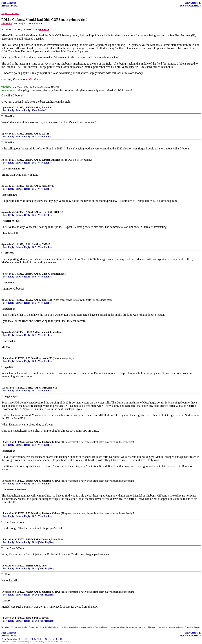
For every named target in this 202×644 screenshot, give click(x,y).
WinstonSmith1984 (52, 160)
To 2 (34, 391)
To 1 (34, 137)
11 (3, 388)
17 (3, 592)
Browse (5, 6)
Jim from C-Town (51, 442)
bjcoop (45, 618)
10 (3, 358)
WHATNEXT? (49, 388)
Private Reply (23, 110)
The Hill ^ (7, 23)
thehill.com (36, 79)
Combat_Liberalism (51, 332)
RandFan (47, 108)
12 (3, 442)
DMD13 (46, 244)
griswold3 (47, 300)
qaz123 (45, 134)
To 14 (35, 542)
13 (3, 481)
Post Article (194, 6)
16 (3, 566)
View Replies (39, 110)
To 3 (34, 189)
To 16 (35, 595)
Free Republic (9, 3)
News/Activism (193, 3)
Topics (183, 6)
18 (3, 618)
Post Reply (8, 110)
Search (15, 6)
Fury (44, 566)
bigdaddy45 (48, 186)
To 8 (34, 361)
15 (3, 540)
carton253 (47, 358)
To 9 (34, 516)
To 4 (34, 215)
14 (3, 513)
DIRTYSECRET (51, 212)
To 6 (34, 277)
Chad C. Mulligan (51, 274)
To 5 (34, 247)
